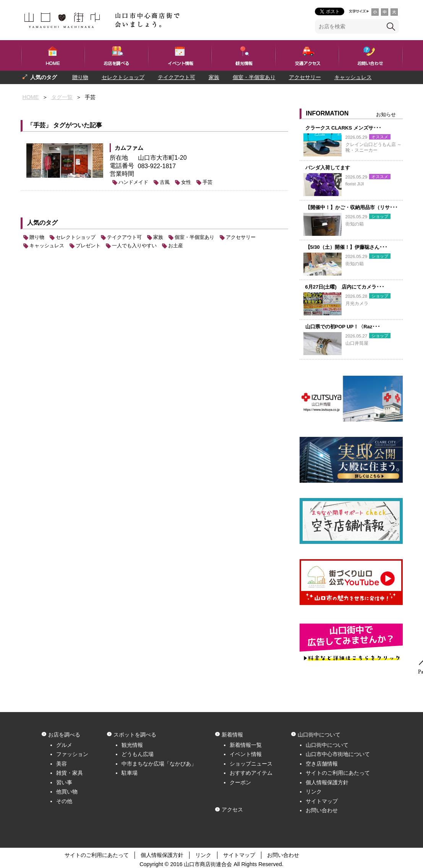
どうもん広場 (138, 754)
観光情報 (132, 745)
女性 (186, 182)
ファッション (72, 754)
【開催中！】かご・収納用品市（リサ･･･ (352, 207)
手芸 (207, 182)
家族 (214, 77)
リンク (314, 792)
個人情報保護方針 (327, 782)
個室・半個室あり (254, 77)
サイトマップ (322, 801)
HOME (31, 97)
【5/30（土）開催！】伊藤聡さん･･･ (346, 247)
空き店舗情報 (322, 764)
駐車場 (130, 773)
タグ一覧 (62, 97)
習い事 (64, 782)
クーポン (240, 782)
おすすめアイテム (251, 773)
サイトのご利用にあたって (338, 773)
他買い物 (67, 792)
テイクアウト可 (177, 77)
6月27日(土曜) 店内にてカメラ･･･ (345, 287)
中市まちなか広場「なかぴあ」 (159, 764)
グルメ (64, 745)
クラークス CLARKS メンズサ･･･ (343, 128)
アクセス (232, 810)
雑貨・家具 (70, 773)
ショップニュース (251, 764)
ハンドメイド (133, 182)
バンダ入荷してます (328, 168)
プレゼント (36, 91)
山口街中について (327, 745)
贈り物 (80, 77)
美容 (62, 764)
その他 (64, 801)
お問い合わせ (322, 810)
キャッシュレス (353, 77)
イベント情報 (246, 754)
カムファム (129, 148)
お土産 (176, 246)
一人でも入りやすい (87, 91)
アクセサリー (305, 77)
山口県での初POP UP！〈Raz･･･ (343, 327)
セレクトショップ (123, 77)
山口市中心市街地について (338, 754)
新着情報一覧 (246, 745)
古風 (165, 182)
